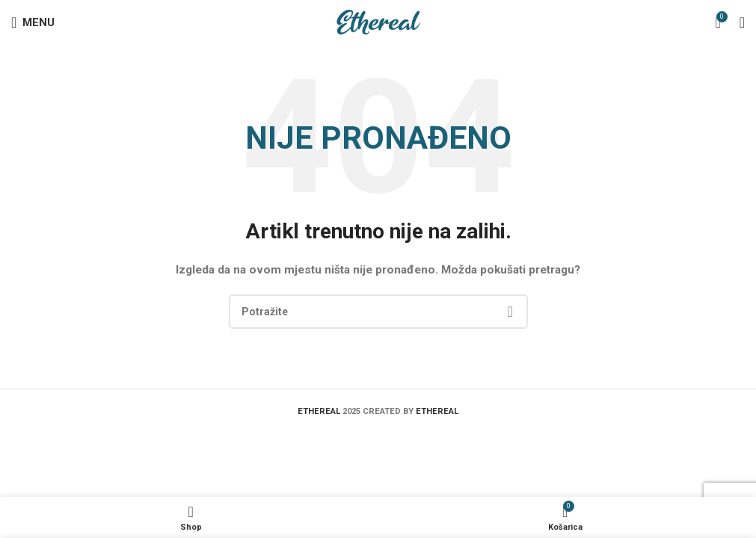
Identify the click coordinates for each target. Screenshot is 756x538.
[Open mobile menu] (33, 22)
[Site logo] (378, 22)
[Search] (378, 312)
